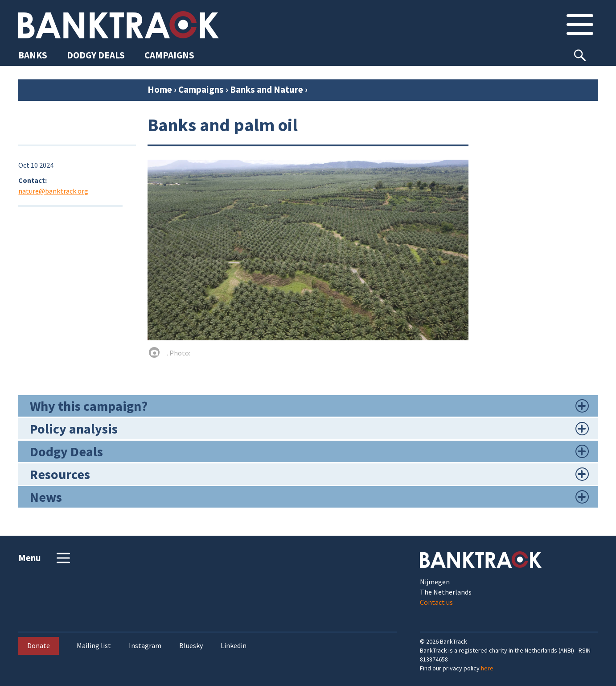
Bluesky (191, 646)
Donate (39, 645)
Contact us (436, 602)
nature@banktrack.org (53, 191)
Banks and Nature (267, 89)
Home (160, 89)
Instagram (145, 646)
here (487, 668)
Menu (45, 558)
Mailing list (94, 646)
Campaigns (201, 89)
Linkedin (234, 646)
